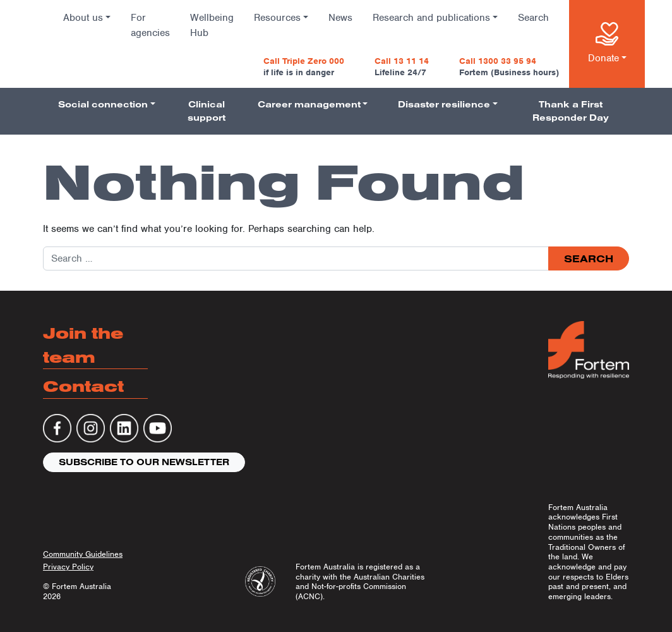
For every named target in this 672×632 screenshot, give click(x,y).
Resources (277, 18)
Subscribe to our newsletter (144, 462)
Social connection (103, 104)
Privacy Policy (68, 567)
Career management (309, 104)
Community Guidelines (83, 554)
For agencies (150, 25)
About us (83, 18)
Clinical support (207, 111)
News (340, 18)
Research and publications (431, 18)
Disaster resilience (444, 104)
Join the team (83, 345)
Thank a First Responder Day (571, 111)
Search (533, 18)
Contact (83, 386)
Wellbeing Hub (212, 25)
